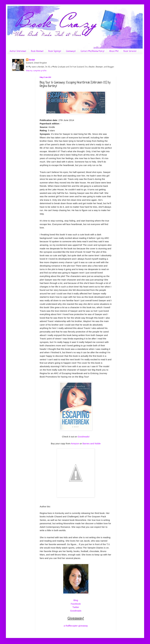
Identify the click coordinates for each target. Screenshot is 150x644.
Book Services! (130, 51)
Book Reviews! (37, 51)
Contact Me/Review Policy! (92, 51)
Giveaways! (71, 51)
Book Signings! (55, 51)
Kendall (32, 60)
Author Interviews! (18, 51)
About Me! (114, 51)
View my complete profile (36, 71)
